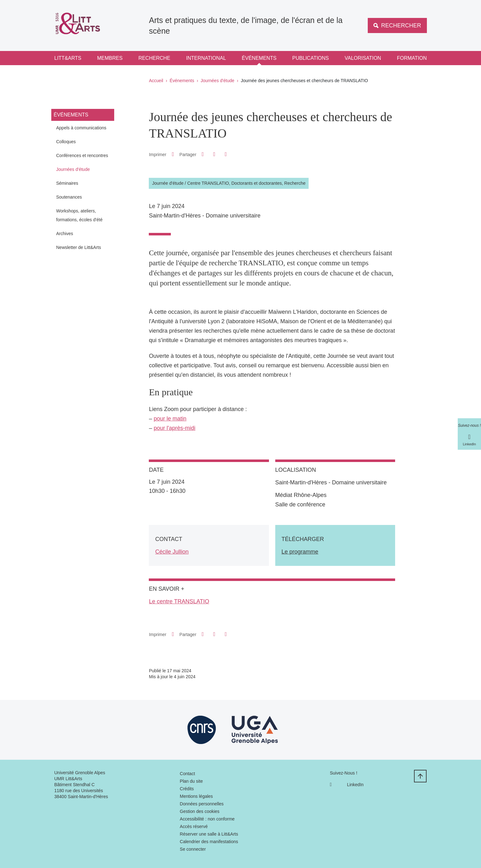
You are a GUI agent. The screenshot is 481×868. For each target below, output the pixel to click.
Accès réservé (194, 826)
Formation (412, 58)
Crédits (187, 789)
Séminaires (67, 183)
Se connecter (193, 849)
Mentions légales (196, 796)
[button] (203, 154)
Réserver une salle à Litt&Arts (209, 834)
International (206, 58)
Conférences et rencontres (82, 155)
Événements (259, 58)
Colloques (66, 142)
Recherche (154, 58)
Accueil (156, 81)
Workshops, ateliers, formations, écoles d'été (79, 215)
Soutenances (69, 197)
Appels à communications (81, 128)
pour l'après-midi (175, 428)
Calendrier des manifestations (209, 842)
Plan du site (191, 781)
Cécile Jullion (172, 552)
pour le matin (170, 419)
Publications (310, 58)
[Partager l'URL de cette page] (226, 154)
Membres (110, 58)
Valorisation (363, 58)
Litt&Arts (68, 58)
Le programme (300, 552)
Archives (65, 234)
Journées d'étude (218, 81)
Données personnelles (202, 804)
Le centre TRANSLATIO (179, 601)
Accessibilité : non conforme (207, 819)
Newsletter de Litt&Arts (79, 247)
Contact (187, 774)
